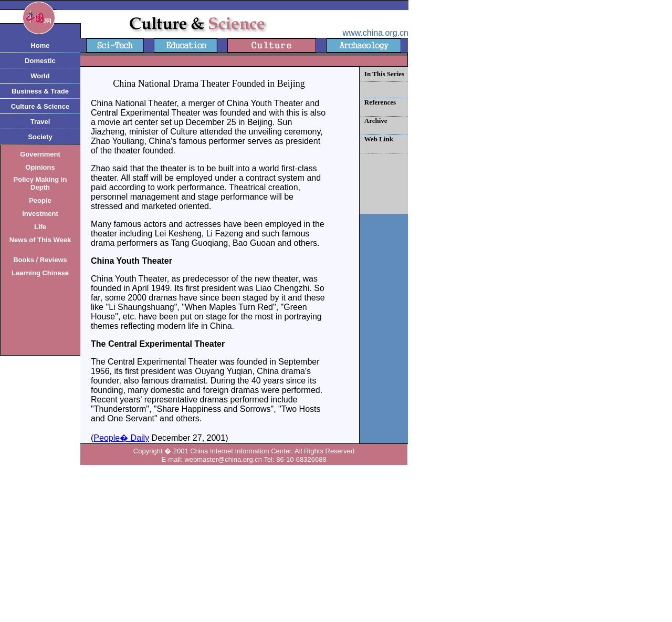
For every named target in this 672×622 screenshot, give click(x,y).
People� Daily (121, 438)
